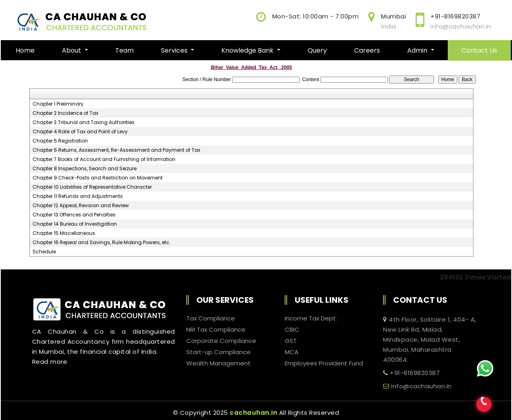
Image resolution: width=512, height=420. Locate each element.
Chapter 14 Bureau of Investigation (75, 224)
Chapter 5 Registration (60, 141)
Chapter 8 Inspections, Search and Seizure (85, 169)
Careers (367, 50)
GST (291, 341)
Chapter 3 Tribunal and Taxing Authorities (84, 122)
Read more (50, 362)
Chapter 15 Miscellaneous (64, 233)
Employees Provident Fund (324, 363)
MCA (292, 352)
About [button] (72, 50)
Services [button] (175, 50)
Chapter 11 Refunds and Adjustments (78, 196)
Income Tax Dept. (311, 318)
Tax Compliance (211, 318)
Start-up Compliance (218, 352)
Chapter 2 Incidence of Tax (65, 113)
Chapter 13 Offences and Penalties (74, 215)
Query (317, 50)
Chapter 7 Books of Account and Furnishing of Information (104, 159)
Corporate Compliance (221, 341)
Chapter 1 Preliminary (58, 104)
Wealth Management (218, 363)
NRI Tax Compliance (216, 330)
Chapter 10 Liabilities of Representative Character (92, 187)
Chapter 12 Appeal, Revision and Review (81, 206)
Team (124, 50)
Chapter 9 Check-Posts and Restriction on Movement (98, 178)
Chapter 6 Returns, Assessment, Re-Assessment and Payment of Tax (116, 150)
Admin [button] (418, 50)
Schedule (44, 252)
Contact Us (479, 50)
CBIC (292, 330)
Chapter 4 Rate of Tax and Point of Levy (80, 132)
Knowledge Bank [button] (248, 50)
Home (25, 50)
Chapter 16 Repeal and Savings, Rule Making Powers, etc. (102, 243)
